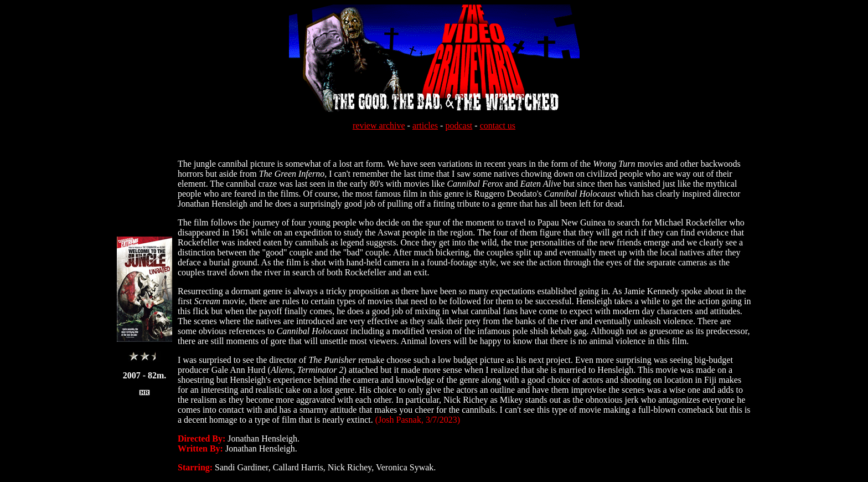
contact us (498, 125)
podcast (459, 125)
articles (425, 125)
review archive (379, 125)
